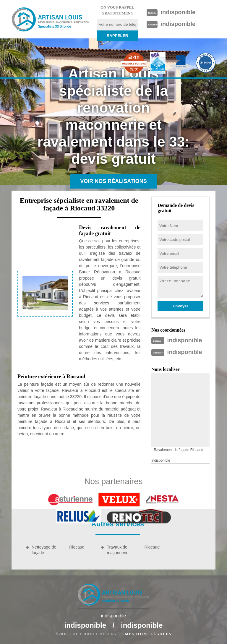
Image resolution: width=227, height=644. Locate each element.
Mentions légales (148, 634)
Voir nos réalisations (113, 181)
